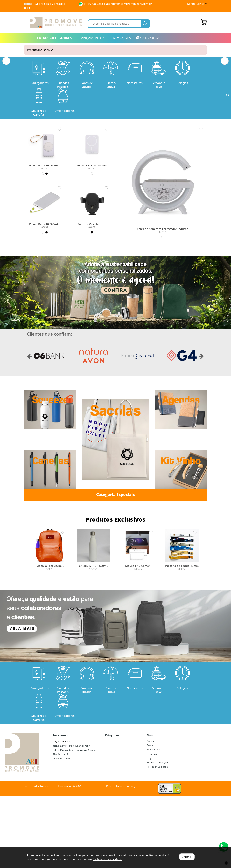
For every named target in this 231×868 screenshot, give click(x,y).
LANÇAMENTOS (92, 38)
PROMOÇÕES (120, 38)
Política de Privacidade (107, 859)
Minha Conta (197, 4)
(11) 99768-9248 (93, 4)
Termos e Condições (158, 834)
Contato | (59, 4)
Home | (29, 4)
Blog (27, 8)
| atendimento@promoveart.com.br (128, 4)
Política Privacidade (157, 839)
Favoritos (152, 826)
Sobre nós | (43, 4)
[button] (6, 94)
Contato (151, 813)
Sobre (150, 817)
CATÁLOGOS (148, 38)
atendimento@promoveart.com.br (71, 818)
